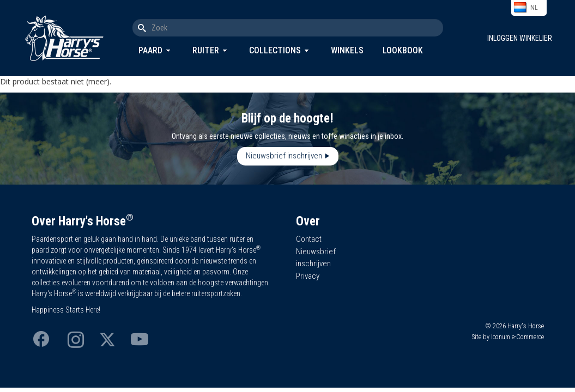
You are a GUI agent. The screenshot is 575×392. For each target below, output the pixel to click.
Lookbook (403, 50)
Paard (150, 50)
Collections (275, 50)
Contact (309, 239)
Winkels (347, 50)
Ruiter (206, 50)
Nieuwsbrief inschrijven (284, 156)
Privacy (308, 276)
